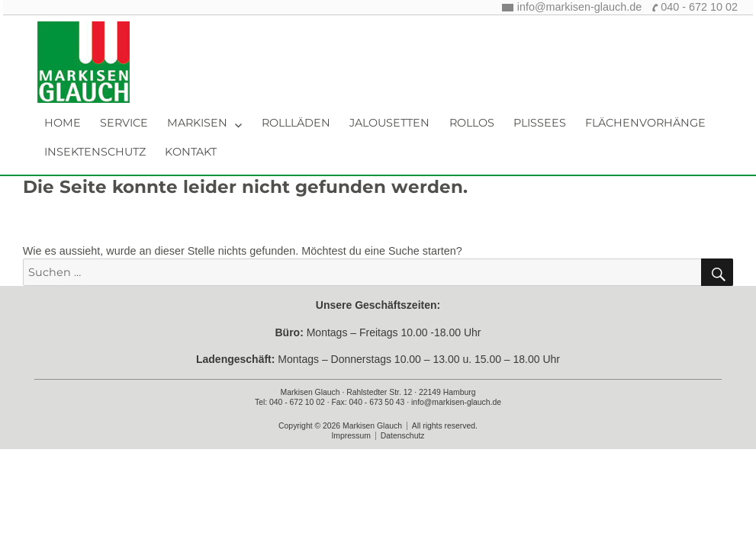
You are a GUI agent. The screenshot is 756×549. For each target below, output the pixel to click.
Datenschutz (403, 436)
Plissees (540, 123)
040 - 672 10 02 (699, 7)
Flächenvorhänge (645, 123)
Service (124, 123)
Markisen (197, 123)
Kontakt (191, 152)
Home (63, 123)
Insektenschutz (95, 152)
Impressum (351, 436)
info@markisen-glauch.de (579, 7)
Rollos (472, 123)
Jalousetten (389, 123)
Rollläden (296, 123)
